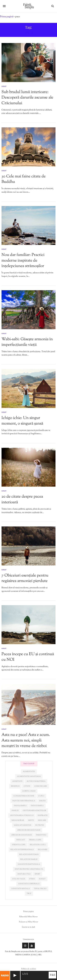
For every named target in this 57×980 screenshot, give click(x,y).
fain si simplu (37, 806)
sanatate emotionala (29, 864)
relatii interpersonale (22, 850)
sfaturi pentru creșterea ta (29, 869)
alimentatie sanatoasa (29, 776)
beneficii (15, 786)
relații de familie (29, 859)
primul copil (35, 840)
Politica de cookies (29, 969)
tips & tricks (40, 889)
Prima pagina (28, 912)
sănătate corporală (29, 884)
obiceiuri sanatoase (22, 835)
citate (27, 786)
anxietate (17, 781)
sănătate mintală (21, 889)
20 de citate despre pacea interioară (22, 499)
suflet (42, 879)
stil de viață (19, 879)
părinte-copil (19, 845)
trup (29, 894)
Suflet (4, 86)
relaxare (43, 850)
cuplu (41, 796)
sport (37, 874)
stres (32, 879)
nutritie (40, 825)
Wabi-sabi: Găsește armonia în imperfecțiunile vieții (27, 342)
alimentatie (29, 772)
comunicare (41, 786)
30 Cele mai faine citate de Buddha (24, 179)
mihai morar (18, 820)
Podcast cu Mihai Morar (28, 922)
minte (31, 820)
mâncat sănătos (23, 825)
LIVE (25, 974)
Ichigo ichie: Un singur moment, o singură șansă (22, 421)
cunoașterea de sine (24, 796)
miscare (42, 820)
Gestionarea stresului (22, 815)
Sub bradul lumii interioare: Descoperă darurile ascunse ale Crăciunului (27, 98)
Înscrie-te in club (28, 927)
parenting (41, 835)
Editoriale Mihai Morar (28, 917)
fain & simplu (20, 806)
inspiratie (43, 815)
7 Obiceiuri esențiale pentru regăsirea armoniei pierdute (25, 578)
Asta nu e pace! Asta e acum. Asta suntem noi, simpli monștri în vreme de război (26, 740)
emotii (42, 801)
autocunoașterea (36, 781)
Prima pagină (7, 17)
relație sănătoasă (29, 854)
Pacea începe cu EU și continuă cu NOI (28, 657)
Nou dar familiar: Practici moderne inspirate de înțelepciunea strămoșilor (23, 260)
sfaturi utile (24, 874)
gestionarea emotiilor (35, 811)
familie (15, 811)
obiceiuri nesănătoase (29, 830)
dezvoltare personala (24, 801)
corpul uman (29, 791)
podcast (21, 840)
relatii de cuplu (38, 845)
